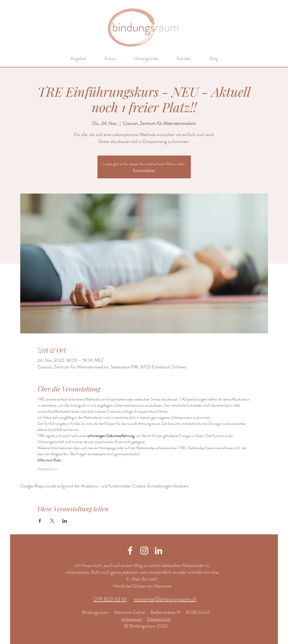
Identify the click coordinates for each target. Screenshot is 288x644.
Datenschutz (159, 619)
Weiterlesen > (48, 469)
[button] (146, 58)
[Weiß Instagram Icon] (144, 551)
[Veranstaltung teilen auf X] (52, 521)
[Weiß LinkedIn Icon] (158, 551)
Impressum (132, 619)
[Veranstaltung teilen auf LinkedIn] (65, 521)
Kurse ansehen (144, 170)
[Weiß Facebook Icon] (130, 551)
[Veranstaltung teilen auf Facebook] (40, 521)
